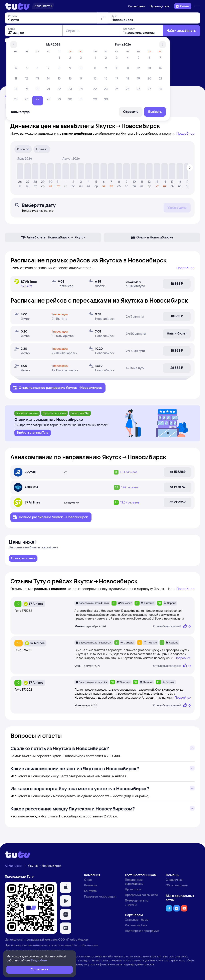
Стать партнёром (137, 920)
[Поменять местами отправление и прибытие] (103, 41)
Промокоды (133, 890)
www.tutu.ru (72, 946)
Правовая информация (100, 897)
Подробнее (185, 133)
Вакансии (91, 886)
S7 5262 (26, 286)
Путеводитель (160, 6)
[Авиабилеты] (43, 6)
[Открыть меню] (197, 6)
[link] (23, 559)
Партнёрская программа (142, 932)
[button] (66, 888)
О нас (88, 880)
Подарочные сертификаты (134, 882)
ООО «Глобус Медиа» (73, 940)
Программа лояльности (141, 896)
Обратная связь (177, 886)
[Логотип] (18, 6)
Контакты (91, 892)
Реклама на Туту (136, 926)
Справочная (137, 6)
